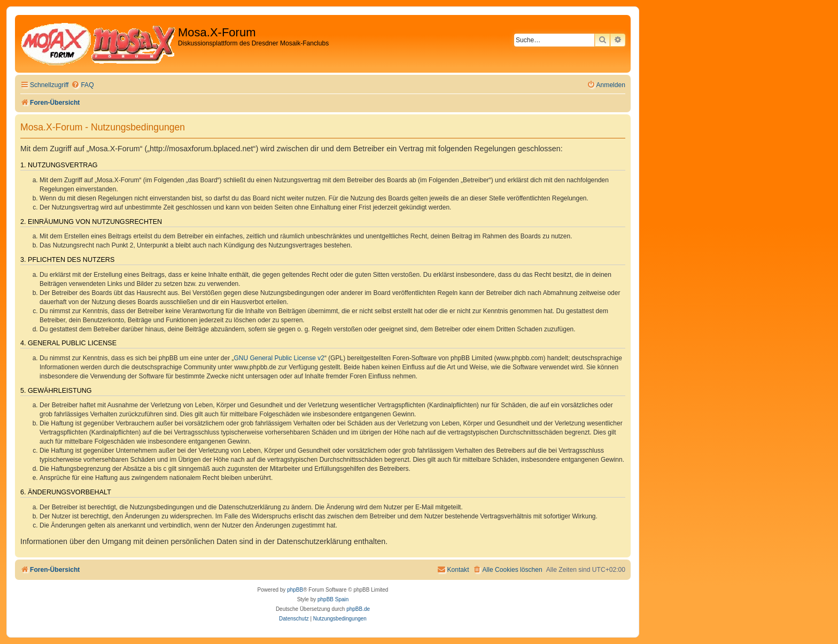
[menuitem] (82, 85)
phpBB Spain (333, 599)
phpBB (295, 590)
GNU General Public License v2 (279, 358)
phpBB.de (358, 609)
